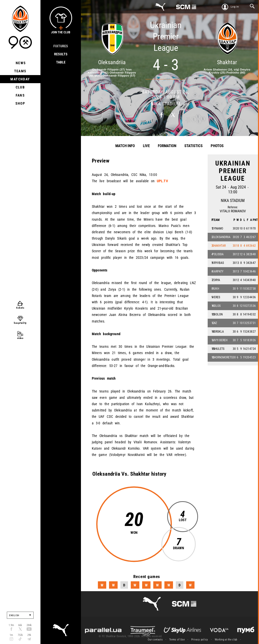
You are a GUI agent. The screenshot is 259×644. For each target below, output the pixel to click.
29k (29, 635)
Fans (20, 95)
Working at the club (226, 640)
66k (20, 625)
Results (61, 54)
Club (20, 87)
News (20, 63)
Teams (20, 71)
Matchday (20, 79)
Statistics (193, 146)
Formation (167, 146)
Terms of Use (177, 640)
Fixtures (61, 46)
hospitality (20, 323)
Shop (20, 103)
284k (29, 625)
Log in (235, 7)
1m (11, 635)
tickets (20, 308)
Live (146, 146)
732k (20, 635)
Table (61, 62)
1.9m (11, 625)
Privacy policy (200, 640)
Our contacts (155, 640)
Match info (125, 146)
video (20, 338)
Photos (217, 146)
